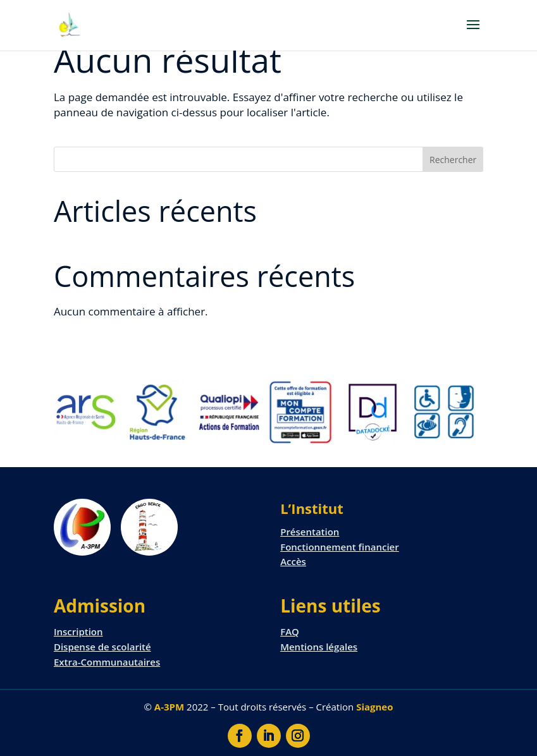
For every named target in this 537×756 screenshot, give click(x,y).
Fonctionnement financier (340, 547)
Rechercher (453, 160)
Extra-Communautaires (107, 662)
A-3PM (169, 707)
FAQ (290, 631)
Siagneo (374, 707)
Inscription (78, 631)
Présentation (310, 532)
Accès (293, 561)
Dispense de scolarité (102, 647)
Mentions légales (319, 647)
